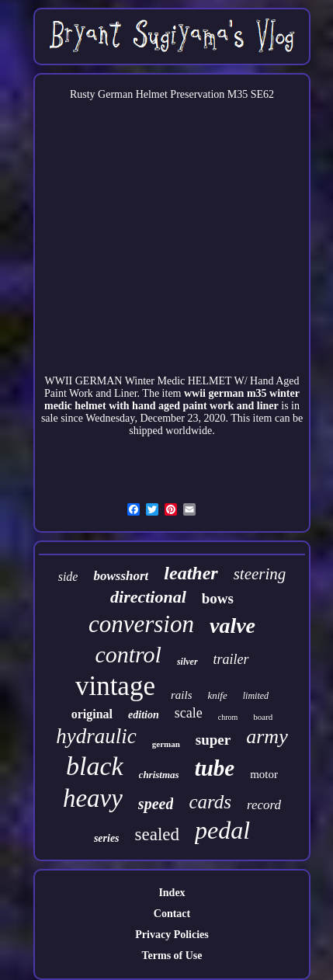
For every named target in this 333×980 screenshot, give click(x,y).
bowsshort (121, 576)
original (92, 714)
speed (156, 804)
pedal (222, 830)
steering (260, 574)
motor (264, 774)
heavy (93, 798)
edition (144, 715)
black (95, 766)
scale (189, 713)
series (107, 838)
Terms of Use (172, 956)
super (213, 740)
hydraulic (96, 736)
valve (232, 626)
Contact (172, 914)
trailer (231, 659)
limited (256, 696)
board (263, 717)
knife (217, 695)
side (68, 577)
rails (182, 695)
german (166, 744)
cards (210, 802)
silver (187, 662)
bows (218, 598)
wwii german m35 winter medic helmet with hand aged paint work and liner (172, 400)
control (128, 654)
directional (148, 597)
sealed (157, 834)
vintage (115, 686)
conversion (141, 624)
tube (215, 768)
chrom (228, 717)
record (264, 805)
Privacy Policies (172, 935)
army (267, 737)
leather (191, 573)
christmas (159, 775)
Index (172, 893)
